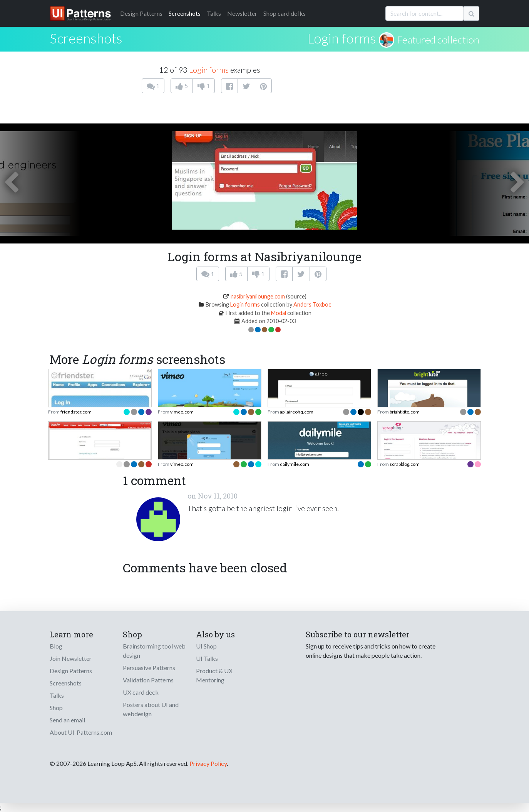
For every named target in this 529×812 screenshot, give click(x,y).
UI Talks (207, 658)
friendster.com (76, 412)
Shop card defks (285, 13)
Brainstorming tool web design (154, 651)
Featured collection (438, 40)
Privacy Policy (208, 763)
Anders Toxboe (312, 304)
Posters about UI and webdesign (151, 709)
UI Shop (206, 646)
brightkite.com (405, 412)
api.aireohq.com (297, 412)
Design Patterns (71, 671)
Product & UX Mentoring (214, 675)
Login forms (342, 38)
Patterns (141, 13)
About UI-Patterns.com (81, 732)
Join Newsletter (71, 658)
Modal (279, 313)
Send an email (67, 720)
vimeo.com (182, 412)
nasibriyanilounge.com (258, 296)
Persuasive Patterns (149, 668)
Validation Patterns (148, 680)
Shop (56, 708)
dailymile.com (295, 464)
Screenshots (185, 13)
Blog (56, 646)
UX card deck (141, 692)
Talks (214, 13)
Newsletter (242, 13)
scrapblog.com (405, 464)
